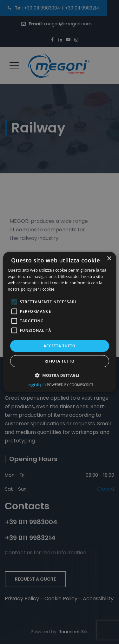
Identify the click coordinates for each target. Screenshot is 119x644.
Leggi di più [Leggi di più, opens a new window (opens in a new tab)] (36, 384)
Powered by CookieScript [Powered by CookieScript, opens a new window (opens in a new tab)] (70, 384)
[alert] (60, 322)
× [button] (109, 259)
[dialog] (59, 322)
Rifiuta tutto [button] (60, 361)
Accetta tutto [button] (59, 346)
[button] (60, 375)
